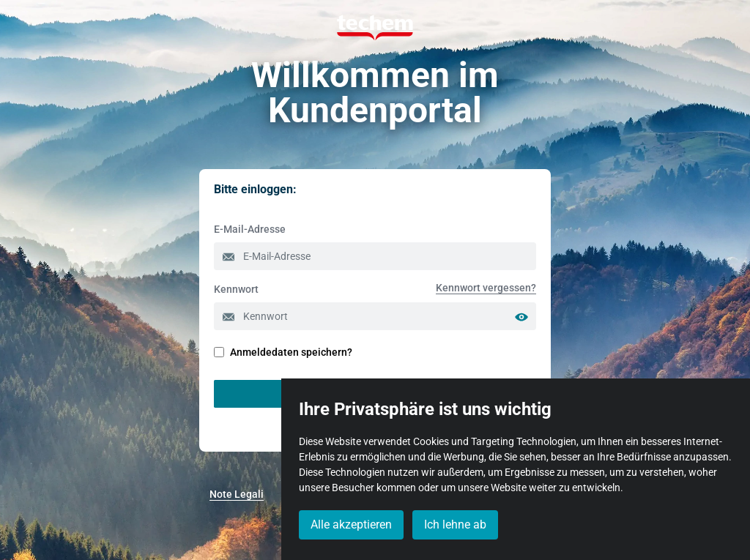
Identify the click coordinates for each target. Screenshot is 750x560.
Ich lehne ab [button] (455, 524)
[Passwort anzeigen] (524, 317)
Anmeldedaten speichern (281, 352)
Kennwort (236, 289)
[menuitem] (486, 288)
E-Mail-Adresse (250, 229)
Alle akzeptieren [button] (351, 524)
